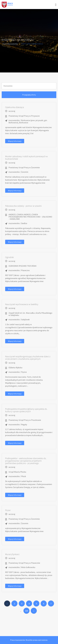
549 (26, 611)
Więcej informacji (15, 141)
